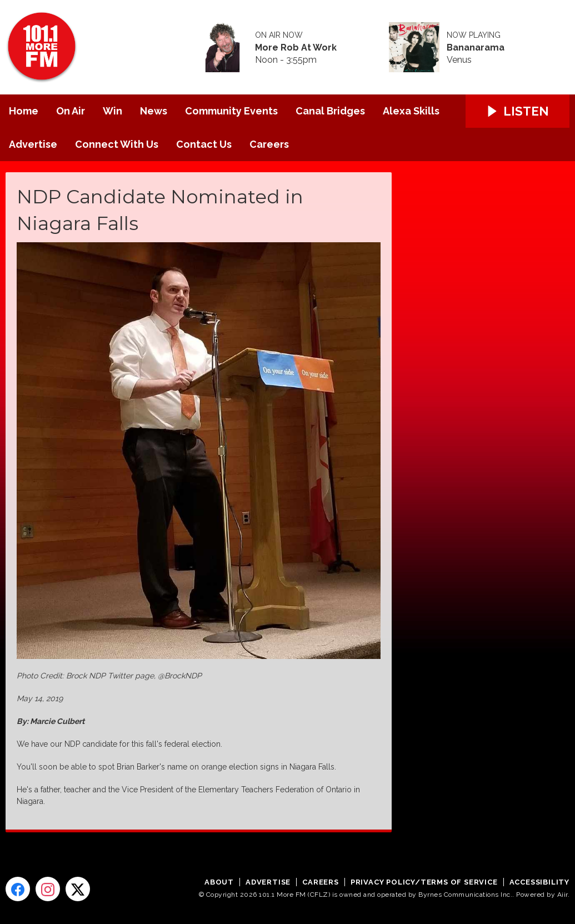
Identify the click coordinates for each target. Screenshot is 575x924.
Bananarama (476, 48)
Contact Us (204, 144)
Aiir (562, 895)
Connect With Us (117, 144)
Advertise (33, 144)
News (154, 111)
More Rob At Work (296, 48)
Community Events (231, 111)
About (219, 882)
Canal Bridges (330, 111)
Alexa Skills (411, 111)
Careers (269, 144)
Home (24, 111)
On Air (71, 111)
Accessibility (539, 882)
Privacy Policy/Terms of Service (424, 882)
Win (112, 111)
